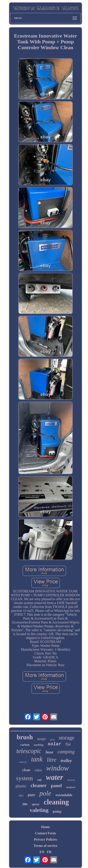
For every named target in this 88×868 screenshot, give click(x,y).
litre (52, 760)
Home (46, 827)
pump (57, 811)
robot (38, 770)
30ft (25, 804)
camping (66, 752)
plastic (21, 786)
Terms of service (45, 846)
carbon (25, 745)
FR (49, 852)
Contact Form (46, 833)
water (55, 777)
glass (52, 740)
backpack (71, 787)
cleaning (56, 802)
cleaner (39, 785)
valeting (39, 810)
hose (49, 752)
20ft (39, 780)
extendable (64, 795)
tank (37, 759)
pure (32, 795)
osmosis (23, 762)
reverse (71, 780)
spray (36, 804)
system (24, 778)
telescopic (29, 751)
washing (39, 745)
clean (26, 770)
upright (41, 739)
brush (25, 737)
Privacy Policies (46, 839)
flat (68, 744)
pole (45, 793)
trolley (66, 761)
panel (56, 786)
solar (54, 744)
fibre (21, 796)
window (58, 768)
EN (42, 852)
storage (67, 738)
